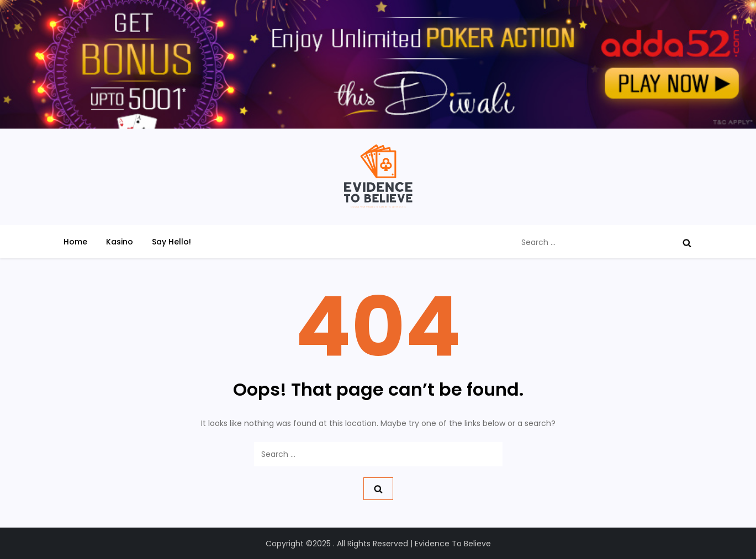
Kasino (120, 242)
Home (75, 242)
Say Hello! (171, 242)
